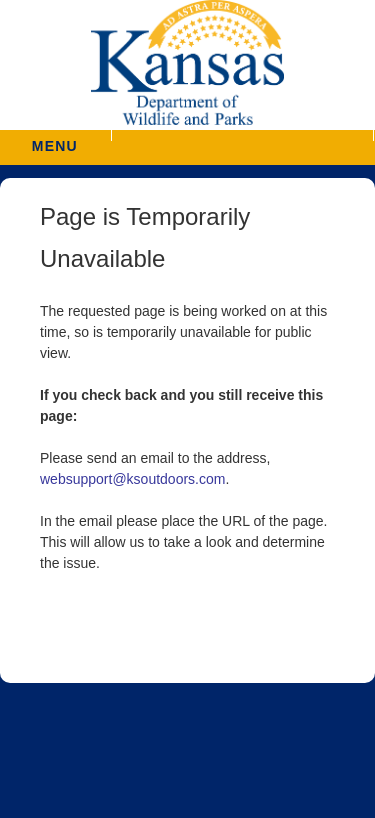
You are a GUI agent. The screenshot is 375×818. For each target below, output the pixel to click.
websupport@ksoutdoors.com (132, 479)
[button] (242, 135)
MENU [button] (55, 139)
